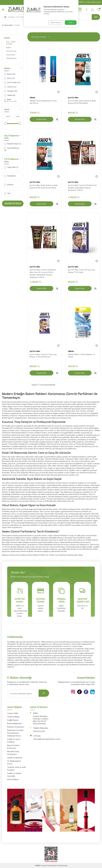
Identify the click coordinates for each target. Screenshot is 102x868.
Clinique (11, 91)
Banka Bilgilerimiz (15, 723)
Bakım (9, 47)
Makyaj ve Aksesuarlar (11, 555)
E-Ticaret (43, 865)
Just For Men (12, 82)
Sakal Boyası (11, 58)
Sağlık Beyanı (13, 720)
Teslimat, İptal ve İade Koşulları (17, 769)
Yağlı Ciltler (11, 167)
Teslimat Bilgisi (13, 717)
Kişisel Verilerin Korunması (13, 747)
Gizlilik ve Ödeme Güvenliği (14, 775)
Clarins (10, 87)
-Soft (37, 865)
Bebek (36, 555)
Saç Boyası (11, 55)
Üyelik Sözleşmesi (15, 758)
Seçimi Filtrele (13, 203)
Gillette (10, 95)
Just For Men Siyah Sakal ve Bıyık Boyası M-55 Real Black (82, 102)
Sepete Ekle (42, 119)
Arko (9, 78)
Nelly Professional (11, 101)
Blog (81, 555)
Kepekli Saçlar (13, 144)
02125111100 (39, 731)
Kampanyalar (72, 555)
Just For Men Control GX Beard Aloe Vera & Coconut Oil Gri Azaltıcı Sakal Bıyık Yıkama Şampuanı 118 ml (43, 273)
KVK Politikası (13, 779)
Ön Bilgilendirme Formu (14, 762)
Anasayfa (7, 25)
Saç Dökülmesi (12, 149)
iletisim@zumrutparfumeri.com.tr (47, 739)
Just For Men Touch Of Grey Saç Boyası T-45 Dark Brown (43, 356)
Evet (71, 23)
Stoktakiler (10, 176)
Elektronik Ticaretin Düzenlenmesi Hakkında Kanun (15, 733)
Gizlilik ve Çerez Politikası (14, 741)
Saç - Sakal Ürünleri (11, 43)
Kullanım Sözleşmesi (16, 727)
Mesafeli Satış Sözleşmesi (13, 753)
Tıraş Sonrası (11, 51)
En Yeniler (50, 555)
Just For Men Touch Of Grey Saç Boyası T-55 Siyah (81, 271)
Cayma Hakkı (13, 713)
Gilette (32, 98)
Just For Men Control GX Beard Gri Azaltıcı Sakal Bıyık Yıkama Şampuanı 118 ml (82, 188)
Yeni (7, 193)
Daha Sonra (56, 23)
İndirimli (9, 185)
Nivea (10, 74)
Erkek (7, 38)
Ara (96, 17)
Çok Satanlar (61, 555)
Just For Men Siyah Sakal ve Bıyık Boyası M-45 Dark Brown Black (44, 186)
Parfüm (42, 555)
